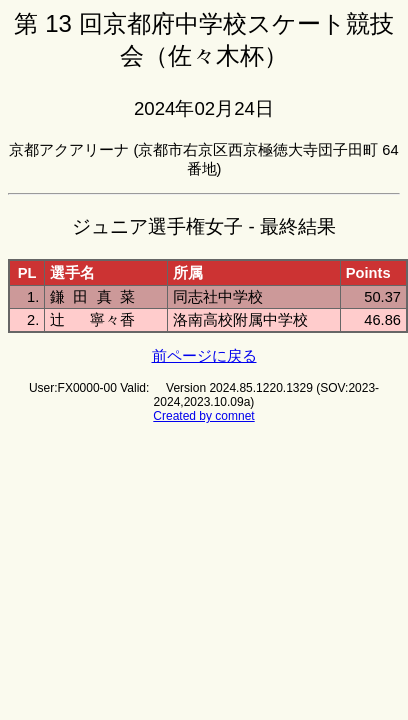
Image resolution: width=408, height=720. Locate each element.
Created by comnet (203, 416)
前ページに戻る (204, 356)
